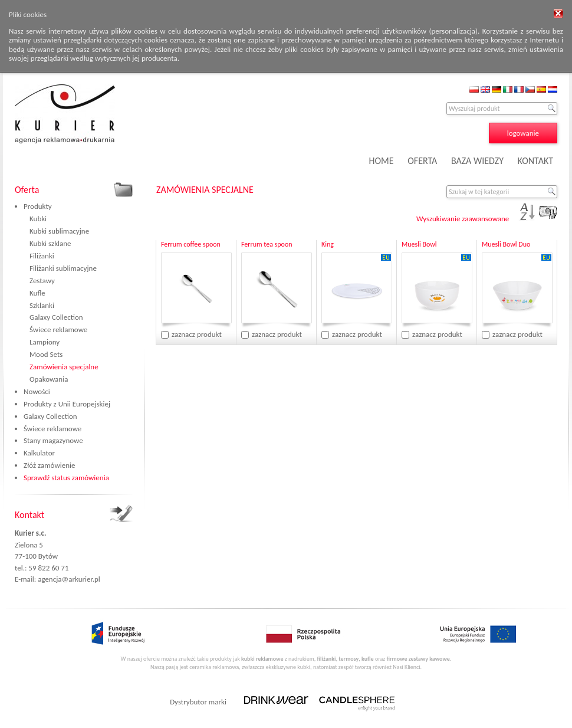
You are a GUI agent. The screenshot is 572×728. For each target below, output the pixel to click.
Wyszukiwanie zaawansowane (463, 219)
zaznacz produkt (197, 334)
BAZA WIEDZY (477, 161)
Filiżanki (42, 256)
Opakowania (49, 379)
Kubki (38, 219)
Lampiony (45, 342)
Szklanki (42, 305)
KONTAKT (535, 161)
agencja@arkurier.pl (69, 579)
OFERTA (422, 161)
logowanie (523, 133)
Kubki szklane (50, 243)
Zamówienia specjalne (64, 367)
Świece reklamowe (58, 329)
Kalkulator (39, 453)
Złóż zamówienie (49, 465)
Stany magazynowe (53, 440)
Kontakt (29, 515)
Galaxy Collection (56, 317)
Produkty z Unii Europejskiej (67, 404)
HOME (382, 161)
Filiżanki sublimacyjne (63, 268)
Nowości (37, 391)
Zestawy (42, 281)
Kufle (37, 293)
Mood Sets (46, 354)
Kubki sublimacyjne (59, 231)
